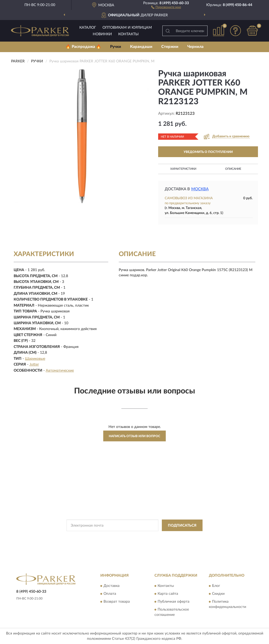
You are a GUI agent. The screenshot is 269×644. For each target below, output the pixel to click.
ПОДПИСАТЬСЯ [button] (182, 526)
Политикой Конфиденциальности (134, 537)
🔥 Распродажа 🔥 (83, 47)
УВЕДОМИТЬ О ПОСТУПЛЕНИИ (208, 152)
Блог (216, 586)
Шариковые (35, 359)
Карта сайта (168, 594)
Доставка (112, 586)
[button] (166, 7)
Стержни (170, 47)
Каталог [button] (88, 28)
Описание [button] (233, 169)
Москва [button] (200, 189)
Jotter (34, 365)
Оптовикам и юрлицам (127, 28)
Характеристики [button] (183, 169)
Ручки (116, 47)
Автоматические (60, 371)
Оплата (110, 594)
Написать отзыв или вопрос (134, 436)
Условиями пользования (181, 537)
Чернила (195, 47)
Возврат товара (117, 602)
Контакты (128, 34)
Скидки (218, 594)
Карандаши (141, 47)
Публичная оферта (174, 602)
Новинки (102, 34)
